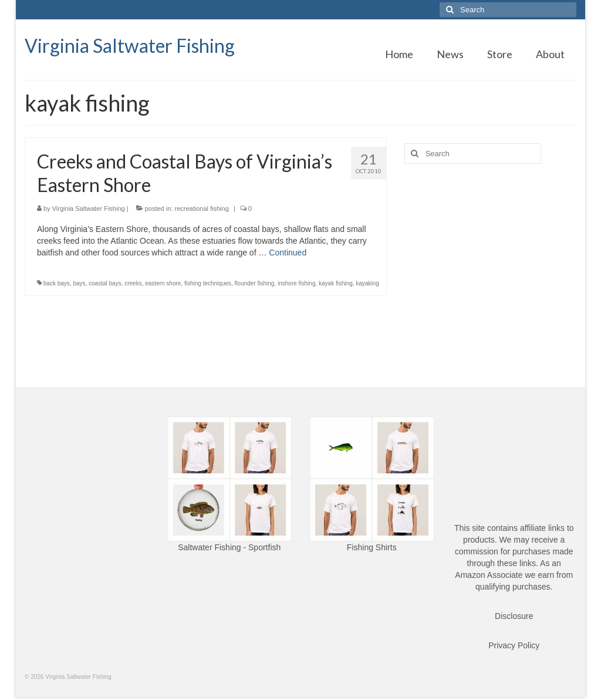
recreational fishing (201, 208)
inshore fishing (296, 283)
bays (79, 283)
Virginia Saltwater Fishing (130, 46)
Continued (288, 253)
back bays (57, 283)
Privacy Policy (514, 645)
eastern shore (163, 283)
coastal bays (105, 283)
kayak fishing (336, 283)
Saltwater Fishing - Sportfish (229, 547)
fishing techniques (208, 283)
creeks (133, 283)
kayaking (367, 283)
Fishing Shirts (372, 547)
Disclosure (514, 616)
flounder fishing (255, 283)
